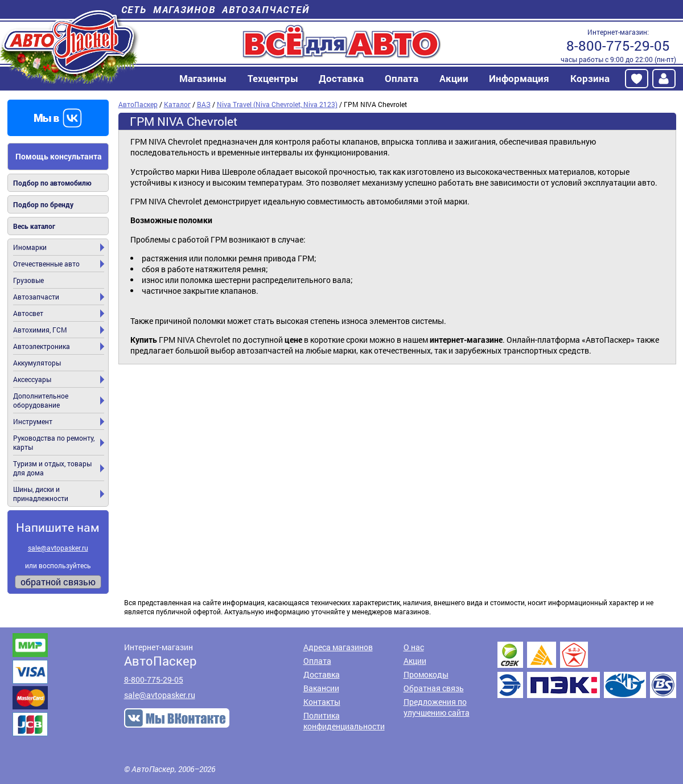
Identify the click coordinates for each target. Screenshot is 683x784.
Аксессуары (32, 379)
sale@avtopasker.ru (58, 548)
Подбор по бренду (43, 204)
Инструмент (33, 421)
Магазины (203, 78)
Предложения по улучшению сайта (437, 707)
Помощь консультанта (59, 156)
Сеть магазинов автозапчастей (215, 9)
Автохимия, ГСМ (40, 330)
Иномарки (30, 247)
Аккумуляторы (37, 363)
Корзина (590, 78)
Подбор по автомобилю (52, 183)
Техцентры (273, 78)
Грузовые (28, 280)
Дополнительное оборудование (41, 400)
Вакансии (321, 688)
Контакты (322, 702)
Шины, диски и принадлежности (41, 494)
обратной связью (58, 582)
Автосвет (28, 313)
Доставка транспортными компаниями (587, 670)
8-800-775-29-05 (618, 46)
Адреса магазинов (338, 647)
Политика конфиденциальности (344, 721)
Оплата (402, 78)
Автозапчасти (36, 297)
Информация (519, 78)
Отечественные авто (46, 264)
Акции (454, 78)
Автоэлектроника (42, 346)
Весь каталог (34, 226)
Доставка (341, 78)
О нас (414, 647)
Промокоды (426, 674)
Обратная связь (434, 688)
